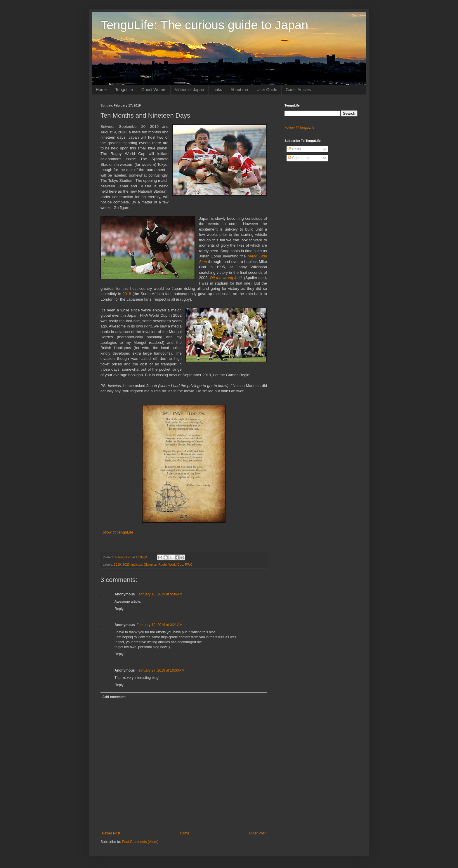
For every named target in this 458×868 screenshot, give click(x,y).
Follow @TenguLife (117, 532)
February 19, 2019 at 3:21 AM (159, 625)
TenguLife (124, 90)
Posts (294, 149)
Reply (119, 609)
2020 (126, 564)
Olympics (150, 564)
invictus (137, 564)
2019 (117, 564)
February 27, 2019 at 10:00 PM (160, 670)
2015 (127, 294)
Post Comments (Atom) (140, 842)
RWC (189, 564)
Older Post (257, 833)
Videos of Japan (189, 90)
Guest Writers (154, 90)
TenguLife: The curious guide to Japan (204, 25)
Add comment (114, 697)
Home (101, 90)
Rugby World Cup (171, 564)
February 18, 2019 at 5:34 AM (159, 594)
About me (239, 90)
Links (217, 90)
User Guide (267, 90)
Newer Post (111, 833)
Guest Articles (298, 90)
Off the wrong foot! (226, 278)
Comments (298, 158)
